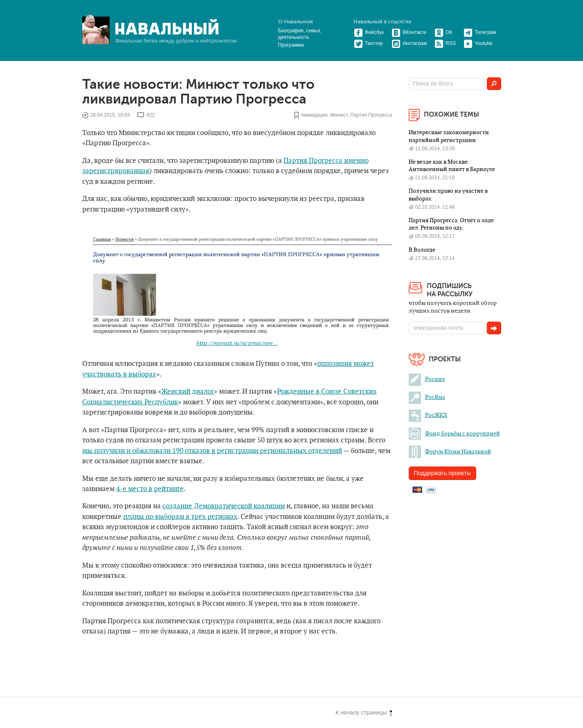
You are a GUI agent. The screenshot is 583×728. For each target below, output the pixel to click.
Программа (291, 45)
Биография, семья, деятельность (300, 34)
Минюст (339, 115)
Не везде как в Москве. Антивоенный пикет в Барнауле (452, 166)
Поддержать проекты (442, 473)
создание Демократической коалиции (224, 506)
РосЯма (427, 397)
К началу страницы (364, 712)
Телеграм (480, 32)
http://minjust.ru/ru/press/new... (237, 343)
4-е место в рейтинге (150, 489)
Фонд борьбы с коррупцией (454, 434)
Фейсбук (369, 32)
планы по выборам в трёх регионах (180, 517)
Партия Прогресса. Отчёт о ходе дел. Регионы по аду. (451, 224)
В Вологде (422, 250)
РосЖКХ (428, 415)
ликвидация (314, 115)
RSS (445, 43)
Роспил (427, 379)
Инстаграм (409, 43)
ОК (443, 32)
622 (151, 115)
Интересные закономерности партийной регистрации (449, 136)
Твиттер (368, 43)
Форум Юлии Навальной (450, 452)
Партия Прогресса (371, 115)
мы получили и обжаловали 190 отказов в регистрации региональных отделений (212, 451)
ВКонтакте (409, 32)
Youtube (478, 43)
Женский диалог (188, 392)
